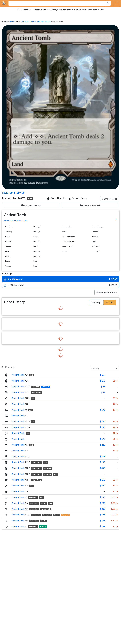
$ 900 (102, 503)
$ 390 (102, 486)
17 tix (115, 404)
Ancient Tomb (18, 375)
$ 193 (102, 410)
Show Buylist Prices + (107, 292)
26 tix (115, 381)
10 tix (115, 445)
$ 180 (102, 422)
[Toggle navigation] (117, 3)
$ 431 (102, 515)
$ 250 (102, 497)
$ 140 (102, 427)
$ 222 (102, 445)
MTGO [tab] (109, 303)
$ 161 (102, 521)
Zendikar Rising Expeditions (40, 21)
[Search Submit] (108, 3)
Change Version (110, 199)
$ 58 (103, 386)
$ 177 (102, 456)
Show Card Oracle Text (16, 220)
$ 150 (102, 381)
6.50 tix (115, 521)
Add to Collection (31, 205)
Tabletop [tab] (96, 303)
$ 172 (102, 439)
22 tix (115, 433)
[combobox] (55, 3)
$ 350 (102, 468)
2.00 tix (115, 497)
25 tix (115, 480)
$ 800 (102, 509)
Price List (25, 21)
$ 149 (102, 526)
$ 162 (102, 480)
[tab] (96, 303)
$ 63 (103, 392)
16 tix (115, 422)
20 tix (115, 398)
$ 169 (102, 375)
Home (12, 21)
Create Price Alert (90, 205)
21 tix (115, 427)
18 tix (115, 410)
